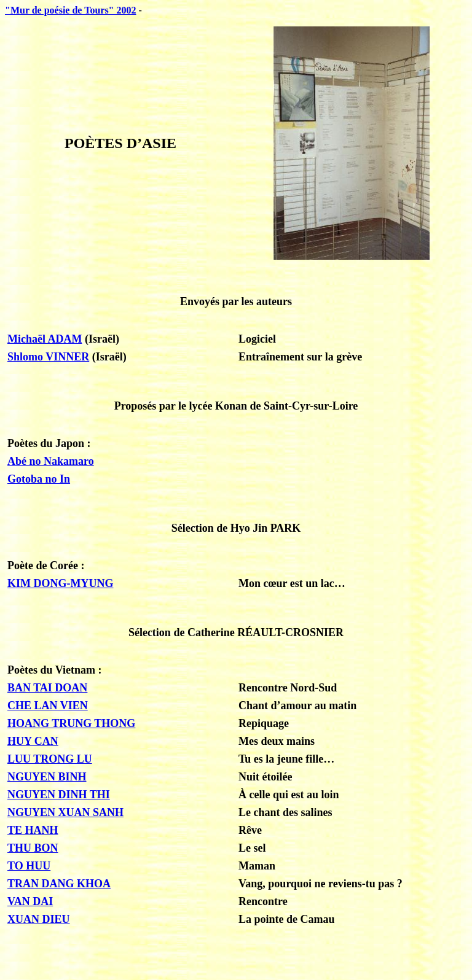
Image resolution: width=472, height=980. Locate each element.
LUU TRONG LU (50, 759)
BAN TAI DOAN (47, 688)
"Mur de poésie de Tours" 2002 (71, 10)
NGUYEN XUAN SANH (65, 812)
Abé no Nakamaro (51, 461)
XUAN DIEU (39, 919)
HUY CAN (33, 741)
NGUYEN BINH (47, 777)
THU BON (33, 848)
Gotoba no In (39, 479)
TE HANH (33, 830)
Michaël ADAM (45, 339)
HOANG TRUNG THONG (71, 723)
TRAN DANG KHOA (59, 884)
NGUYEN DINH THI (59, 795)
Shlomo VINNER (48, 357)
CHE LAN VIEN (48, 706)
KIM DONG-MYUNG (60, 583)
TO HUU (29, 866)
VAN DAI (30, 901)
